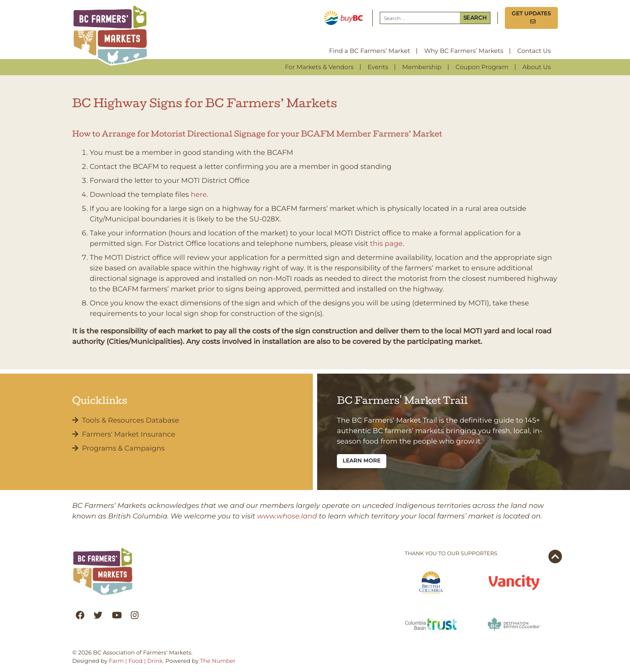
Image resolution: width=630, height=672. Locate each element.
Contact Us (534, 51)
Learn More (362, 461)
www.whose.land (287, 516)
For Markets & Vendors (319, 67)
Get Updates (532, 18)
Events (378, 67)
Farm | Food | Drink (136, 661)
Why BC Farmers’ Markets (464, 51)
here (199, 195)
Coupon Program (482, 67)
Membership (422, 67)
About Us (537, 67)
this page (386, 244)
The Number (218, 661)
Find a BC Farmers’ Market (369, 51)
